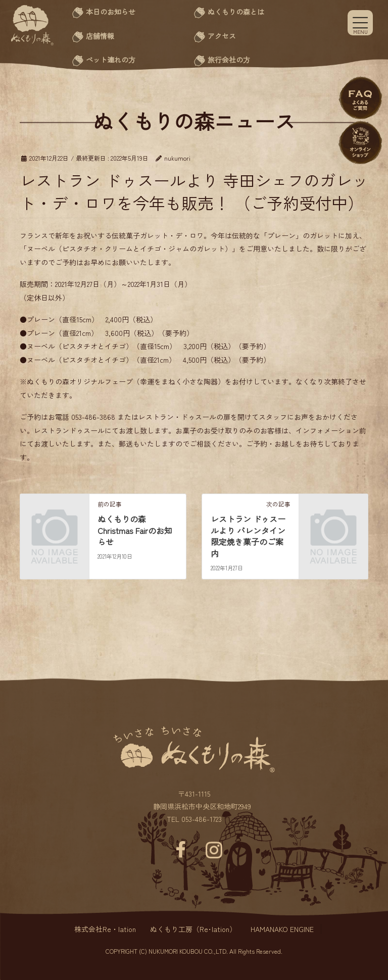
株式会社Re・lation (105, 929)
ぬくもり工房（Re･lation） (193, 929)
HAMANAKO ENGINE (282, 929)
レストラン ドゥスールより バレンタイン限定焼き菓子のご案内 (248, 536)
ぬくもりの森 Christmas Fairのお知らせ (135, 530)
